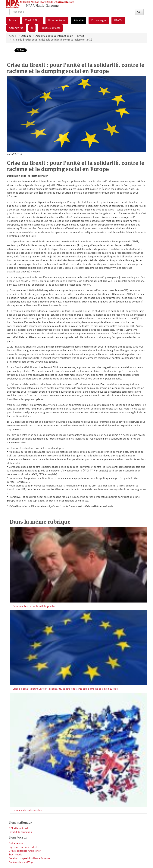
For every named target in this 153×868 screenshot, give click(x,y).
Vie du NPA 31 (33, 20)
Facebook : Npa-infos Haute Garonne (30, 858)
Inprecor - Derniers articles (24, 847)
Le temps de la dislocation (27, 811)
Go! (139, 12)
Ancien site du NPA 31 (21, 862)
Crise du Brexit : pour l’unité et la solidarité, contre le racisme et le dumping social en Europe (65, 689)
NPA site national (18, 828)
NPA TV (118, 20)
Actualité (78, 20)
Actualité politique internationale (54, 36)
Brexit (80, 36)
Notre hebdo (16, 843)
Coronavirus (16, 28)
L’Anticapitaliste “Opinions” (25, 851)
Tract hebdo (16, 855)
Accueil (13, 20)
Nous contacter (57, 20)
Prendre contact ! (50, 28)
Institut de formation (20, 832)
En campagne (99, 20)
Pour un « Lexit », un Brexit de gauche (34, 606)
